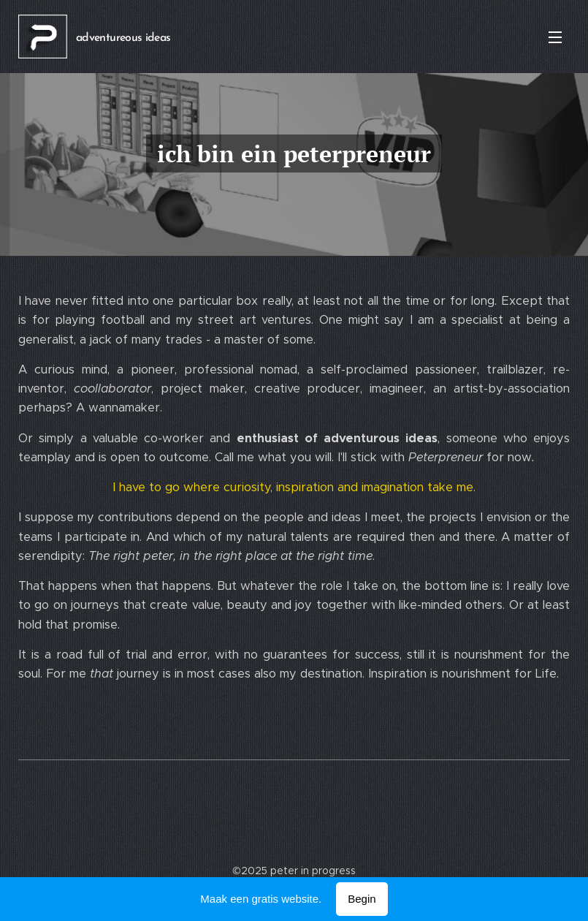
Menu (555, 37)
